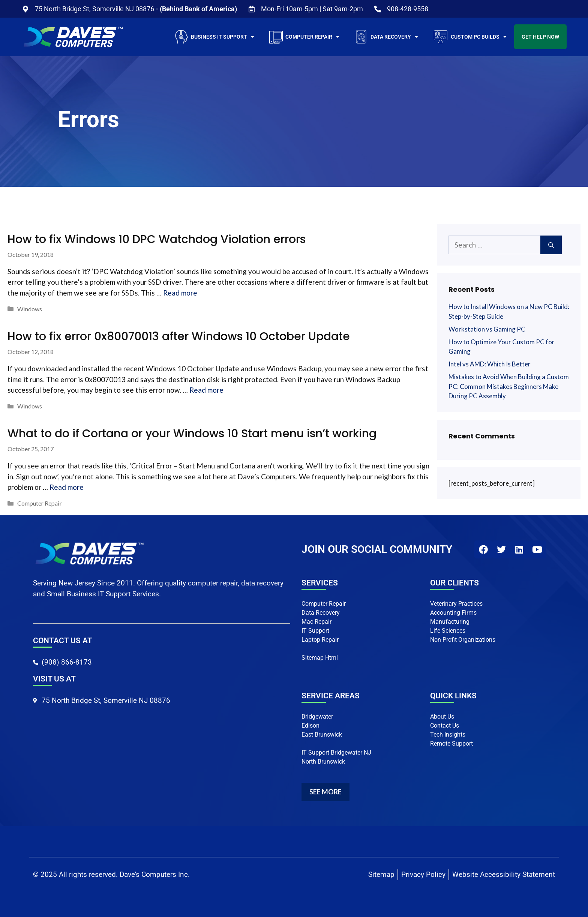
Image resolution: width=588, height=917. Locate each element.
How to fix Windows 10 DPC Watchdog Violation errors (157, 239)
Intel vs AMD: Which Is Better (490, 364)
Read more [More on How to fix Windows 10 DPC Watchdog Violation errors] (180, 293)
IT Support (315, 631)
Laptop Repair (320, 640)
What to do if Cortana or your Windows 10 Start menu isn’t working (192, 434)
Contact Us (445, 726)
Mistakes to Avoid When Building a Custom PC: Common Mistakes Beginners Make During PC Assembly (509, 386)
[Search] (551, 245)
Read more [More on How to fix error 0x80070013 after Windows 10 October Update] (206, 390)
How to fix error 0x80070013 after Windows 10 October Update (179, 336)
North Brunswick (323, 762)
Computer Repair (40, 503)
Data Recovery (321, 613)
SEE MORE (325, 792)
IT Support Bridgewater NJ (336, 753)
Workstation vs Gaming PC (487, 329)
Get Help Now (540, 37)
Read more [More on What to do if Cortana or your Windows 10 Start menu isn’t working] (67, 487)
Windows (30, 309)
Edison (310, 726)
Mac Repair (316, 622)
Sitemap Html (320, 658)
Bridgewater (317, 717)
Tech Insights (448, 735)
